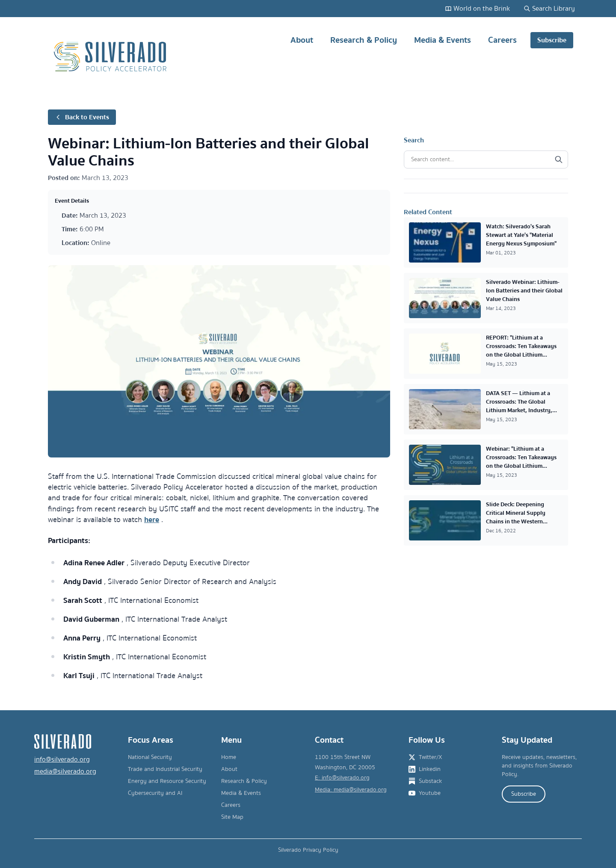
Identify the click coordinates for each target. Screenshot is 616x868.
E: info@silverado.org (342, 778)
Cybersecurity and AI (155, 793)
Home (229, 757)
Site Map (232, 817)
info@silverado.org (62, 759)
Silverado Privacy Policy (308, 850)
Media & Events (443, 43)
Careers (502, 43)
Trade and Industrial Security (165, 769)
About (302, 43)
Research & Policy (364, 43)
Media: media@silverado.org (351, 790)
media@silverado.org (65, 771)
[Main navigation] (423, 57)
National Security (150, 757)
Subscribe (552, 40)
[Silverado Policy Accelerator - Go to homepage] (111, 57)
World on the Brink (477, 9)
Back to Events (82, 117)
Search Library (549, 9)
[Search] (559, 159)
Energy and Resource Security (167, 781)
